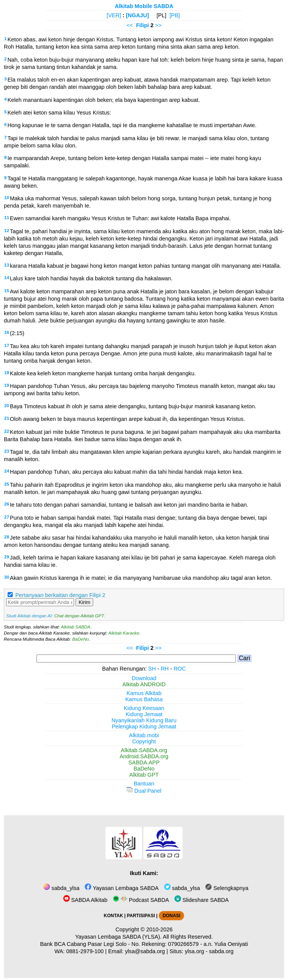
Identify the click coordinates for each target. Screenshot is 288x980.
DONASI (171, 916)
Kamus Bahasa (144, 699)
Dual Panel (144, 791)
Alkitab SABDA (76, 627)
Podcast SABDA (141, 900)
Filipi (143, 25)
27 (7, 517)
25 (7, 484)
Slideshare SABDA (202, 900)
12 (7, 231)
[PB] (175, 15)
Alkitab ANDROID (144, 684)
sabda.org (221, 951)
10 (7, 198)
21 (7, 418)
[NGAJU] (137, 15)
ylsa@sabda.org (145, 951)
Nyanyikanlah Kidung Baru (144, 720)
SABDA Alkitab (85, 900)
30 (7, 577)
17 (7, 345)
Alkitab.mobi (144, 735)
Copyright (144, 741)
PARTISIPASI (141, 916)
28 (7, 537)
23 (7, 451)
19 (7, 385)
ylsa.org (194, 951)
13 (7, 265)
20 (7, 406)
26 (7, 504)
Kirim (84, 602)
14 (7, 278)
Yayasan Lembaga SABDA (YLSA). (118, 937)
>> (158, 25)
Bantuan (144, 784)
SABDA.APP (144, 762)
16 (7, 332)
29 (7, 557)
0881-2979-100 (85, 951)
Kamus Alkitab (144, 693)
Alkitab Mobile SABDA (144, 6)
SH (152, 669)
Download (144, 678)
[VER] (114, 15)
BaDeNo (81, 639)
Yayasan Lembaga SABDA (122, 888)
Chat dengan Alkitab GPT (79, 616)
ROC (180, 669)
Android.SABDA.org (144, 756)
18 (7, 373)
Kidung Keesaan (144, 708)
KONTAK (114, 916)
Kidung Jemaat (144, 714)
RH (165, 669)
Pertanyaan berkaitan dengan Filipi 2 (60, 595)
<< (130, 25)
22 (7, 431)
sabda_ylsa (61, 888)
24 (7, 471)
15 (7, 291)
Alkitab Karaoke (124, 633)
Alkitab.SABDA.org (144, 750)
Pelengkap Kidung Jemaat (144, 726)
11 (7, 218)
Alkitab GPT (144, 775)
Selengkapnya (227, 888)
